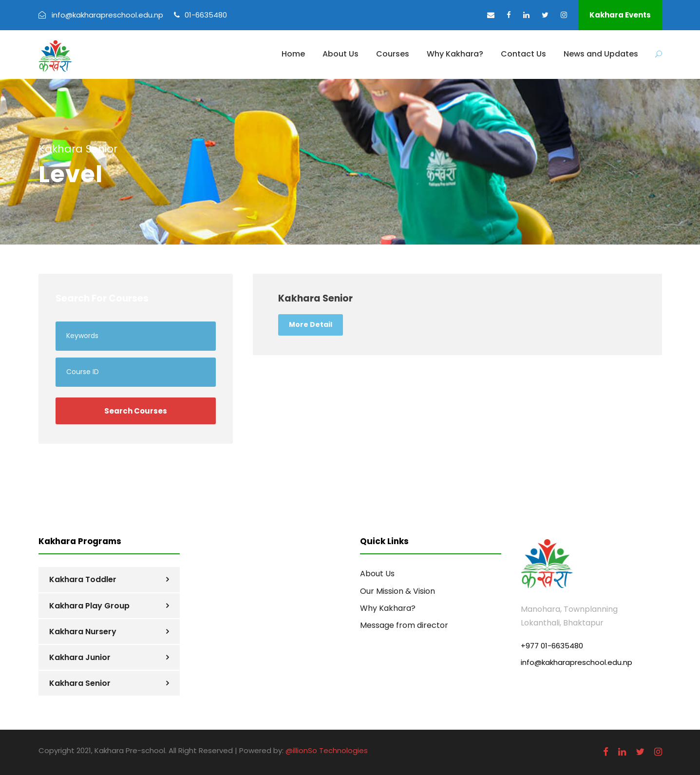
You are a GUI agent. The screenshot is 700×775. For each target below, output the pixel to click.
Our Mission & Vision (397, 591)
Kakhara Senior (80, 683)
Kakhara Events (620, 15)
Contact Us (523, 54)
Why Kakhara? (455, 54)
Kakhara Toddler (83, 579)
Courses (393, 54)
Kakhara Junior (80, 657)
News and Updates (601, 54)
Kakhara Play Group (89, 606)
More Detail (311, 324)
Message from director (404, 625)
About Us (341, 54)
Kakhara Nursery (83, 632)
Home (293, 54)
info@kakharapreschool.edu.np (577, 662)
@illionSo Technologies (327, 750)
